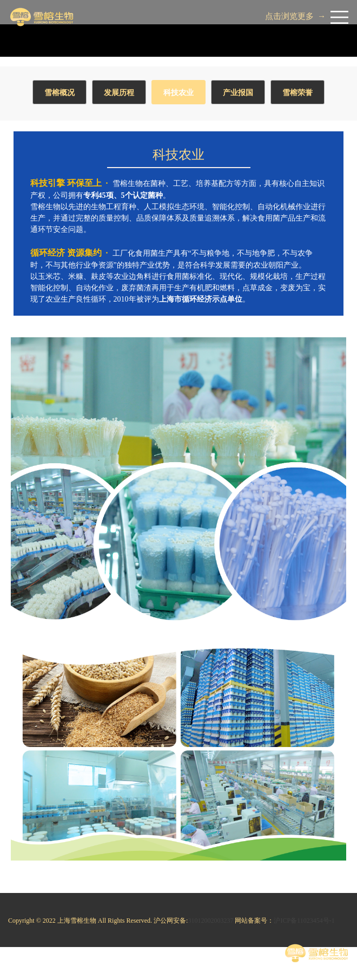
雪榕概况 (59, 93)
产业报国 (238, 93)
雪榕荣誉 (297, 93)
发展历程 (119, 93)
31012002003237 (210, 921)
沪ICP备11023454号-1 (304, 921)
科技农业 (178, 93)
